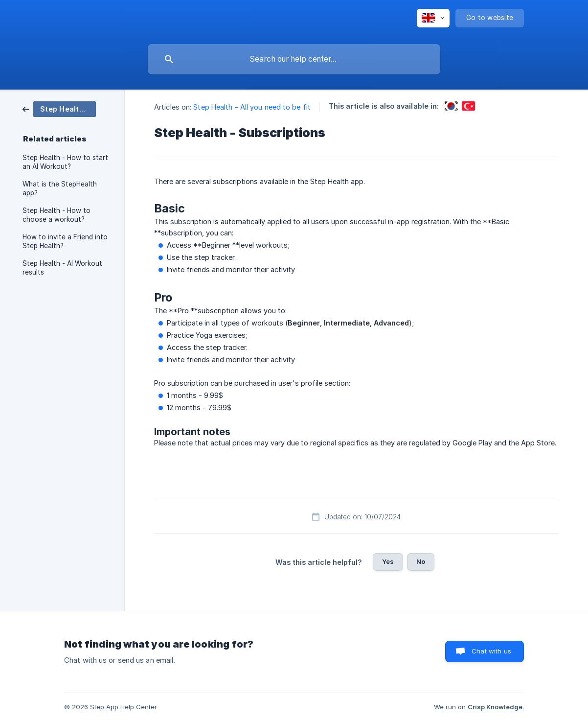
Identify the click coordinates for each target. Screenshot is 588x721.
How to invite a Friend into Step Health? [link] (65, 241)
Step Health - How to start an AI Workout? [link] (65, 162)
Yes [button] (388, 561)
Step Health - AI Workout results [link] (62, 268)
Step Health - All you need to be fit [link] (252, 107)
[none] (433, 18)
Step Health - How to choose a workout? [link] (57, 215)
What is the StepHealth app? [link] (60, 188)
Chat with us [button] (491, 651)
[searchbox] (294, 59)
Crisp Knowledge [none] (495, 707)
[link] (59, 108)
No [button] (421, 561)
